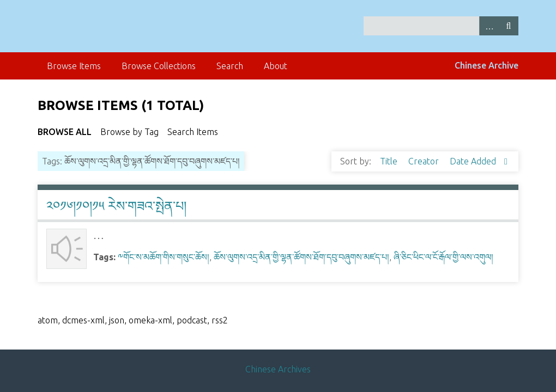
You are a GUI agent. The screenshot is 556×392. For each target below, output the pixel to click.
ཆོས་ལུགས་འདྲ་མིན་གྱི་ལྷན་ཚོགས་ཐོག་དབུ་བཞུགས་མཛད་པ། (301, 257)
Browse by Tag (129, 132)
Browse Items (74, 66)
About (276, 66)
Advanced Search (489, 26)
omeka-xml (150, 320)
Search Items (193, 132)
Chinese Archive (486, 65)
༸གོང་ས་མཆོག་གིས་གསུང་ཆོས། (164, 257)
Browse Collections (159, 66)
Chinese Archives (278, 369)
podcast (192, 320)
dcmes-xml (83, 320)
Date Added (474, 161)
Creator (425, 161)
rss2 (220, 320)
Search (509, 26)
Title (390, 161)
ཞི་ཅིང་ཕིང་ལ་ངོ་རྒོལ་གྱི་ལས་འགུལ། (443, 257)
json (117, 320)
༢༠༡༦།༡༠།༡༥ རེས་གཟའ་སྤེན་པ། (116, 206)
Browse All (65, 132)
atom (48, 320)
